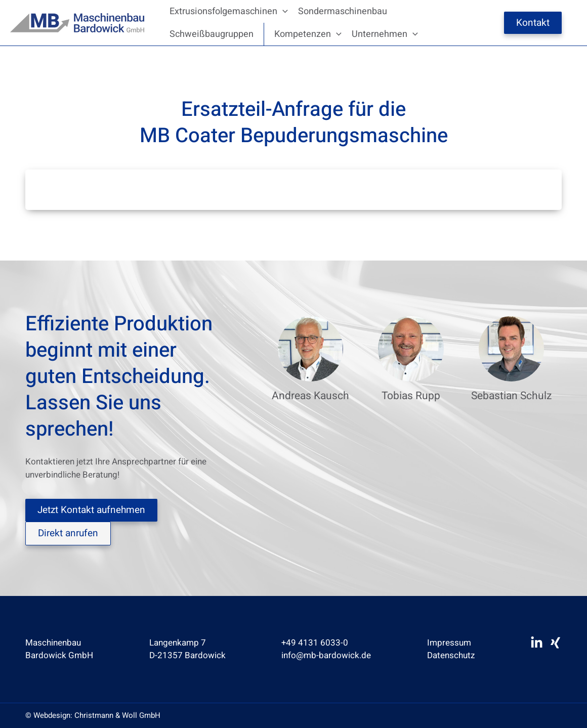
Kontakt (533, 23)
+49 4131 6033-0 (315, 643)
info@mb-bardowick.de (326, 655)
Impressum (449, 643)
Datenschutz (451, 655)
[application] (283, 11)
